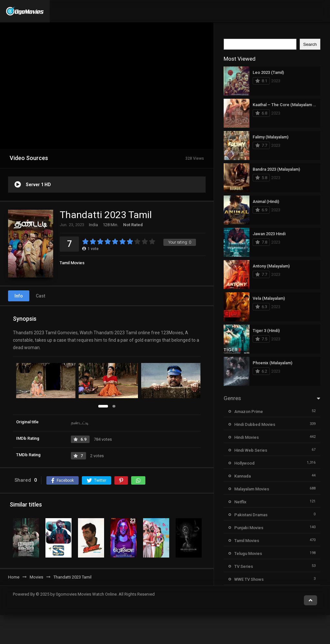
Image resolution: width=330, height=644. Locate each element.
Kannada (243, 476)
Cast (40, 296)
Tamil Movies (72, 263)
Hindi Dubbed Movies (255, 424)
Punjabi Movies (249, 528)
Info (19, 296)
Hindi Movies (247, 437)
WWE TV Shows (249, 579)
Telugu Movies (248, 553)
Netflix (240, 502)
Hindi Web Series (251, 450)
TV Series (244, 566)
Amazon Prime (249, 412)
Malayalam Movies (252, 489)
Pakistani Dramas (251, 515)
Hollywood (244, 463)
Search (310, 44)
